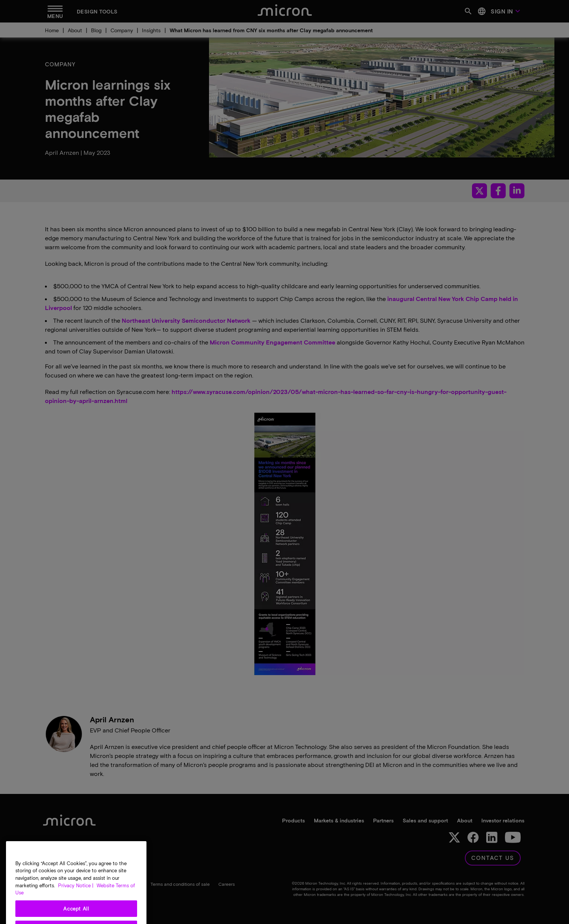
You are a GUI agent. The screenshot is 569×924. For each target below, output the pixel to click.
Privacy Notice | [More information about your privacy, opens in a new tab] (76, 898)
